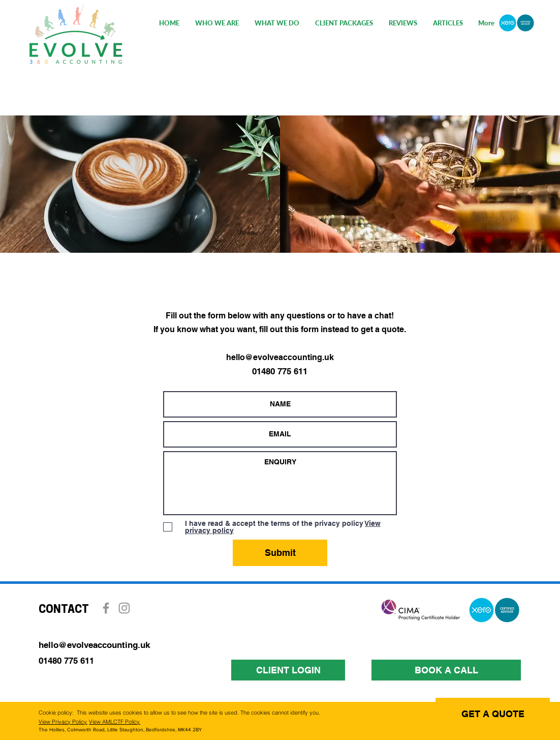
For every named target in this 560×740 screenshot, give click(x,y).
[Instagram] (124, 608)
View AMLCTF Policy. (115, 722)
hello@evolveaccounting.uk (280, 357)
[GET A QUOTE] (493, 714)
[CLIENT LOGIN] (288, 670)
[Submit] (280, 553)
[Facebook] (106, 608)
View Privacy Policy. (63, 722)
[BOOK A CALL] (446, 670)
